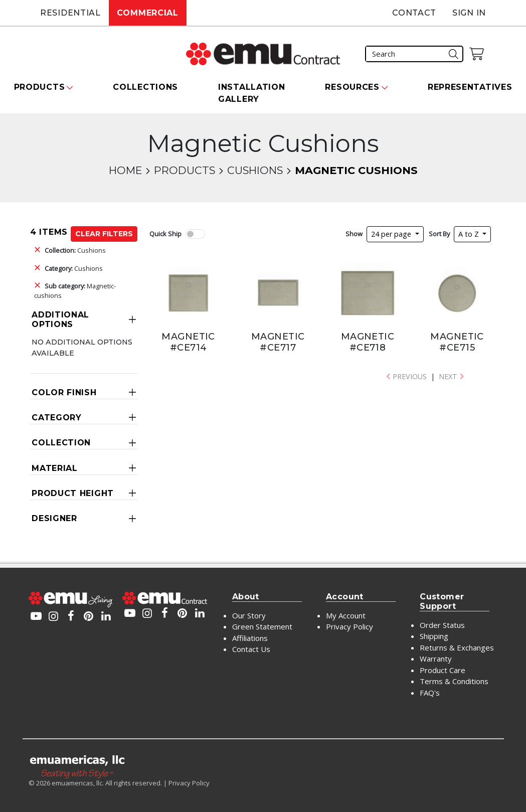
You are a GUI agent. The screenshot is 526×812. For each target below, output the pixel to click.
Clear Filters (104, 234)
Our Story (249, 615)
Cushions (255, 170)
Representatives (470, 87)
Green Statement (262, 626)
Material (55, 468)
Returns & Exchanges (457, 647)
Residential (70, 13)
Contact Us (251, 649)
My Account (346, 615)
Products (185, 170)
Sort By (439, 234)
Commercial (148, 13)
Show (354, 234)
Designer (54, 518)
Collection (61, 443)
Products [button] (40, 87)
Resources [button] (352, 87)
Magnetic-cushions (75, 291)
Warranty (436, 659)
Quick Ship (165, 234)
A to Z (470, 234)
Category (57, 418)
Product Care (443, 670)
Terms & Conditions (454, 681)
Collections (145, 87)
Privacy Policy (349, 626)
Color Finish (64, 392)
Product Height (73, 493)
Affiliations (250, 638)
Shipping (434, 636)
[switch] (195, 234)
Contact (414, 13)
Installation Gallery (251, 93)
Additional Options (60, 319)
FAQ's (430, 693)
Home (125, 170)
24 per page (392, 234)
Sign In (469, 13)
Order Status (442, 625)
